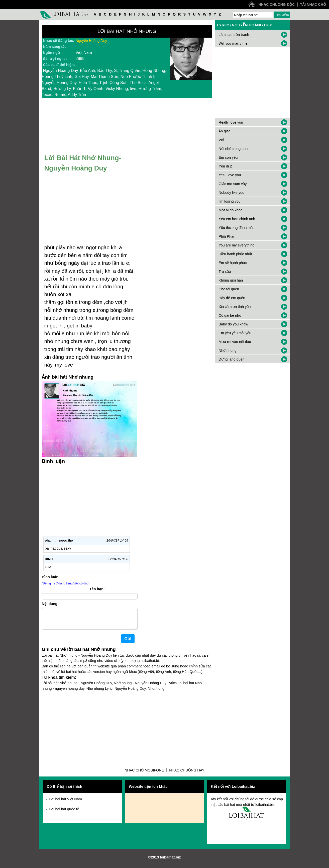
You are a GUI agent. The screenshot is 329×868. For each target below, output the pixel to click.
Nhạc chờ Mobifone (144, 774)
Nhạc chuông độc (277, 5)
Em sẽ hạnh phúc (233, 263)
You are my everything (237, 245)
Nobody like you (232, 193)
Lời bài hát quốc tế (64, 813)
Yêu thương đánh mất (236, 228)
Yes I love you (230, 175)
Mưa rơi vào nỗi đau (235, 342)
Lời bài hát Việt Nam (66, 803)
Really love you (231, 122)
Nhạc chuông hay (187, 774)
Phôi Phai (227, 236)
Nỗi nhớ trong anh (233, 149)
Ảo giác (225, 131)
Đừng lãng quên (232, 359)
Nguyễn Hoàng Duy (91, 41)
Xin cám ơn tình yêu (235, 307)
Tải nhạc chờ (313, 5)
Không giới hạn (231, 280)
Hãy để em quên (232, 298)
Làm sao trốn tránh (234, 35)
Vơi (222, 140)
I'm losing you (230, 201)
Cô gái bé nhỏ (230, 315)
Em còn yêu (228, 157)
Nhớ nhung (228, 351)
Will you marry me (233, 43)
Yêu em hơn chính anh (237, 219)
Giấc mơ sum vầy (233, 184)
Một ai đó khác (231, 210)
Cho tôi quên (229, 289)
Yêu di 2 (225, 166)
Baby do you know (234, 324)
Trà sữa (225, 272)
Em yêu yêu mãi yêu (235, 333)
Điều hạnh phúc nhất (235, 254)
